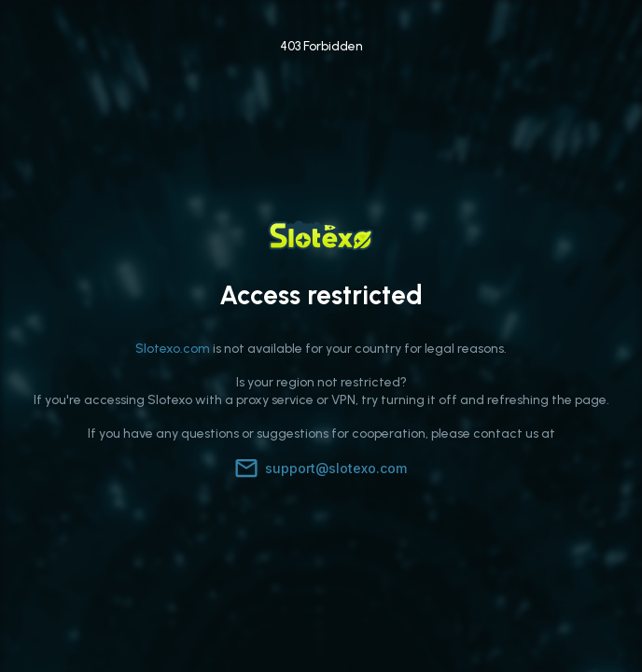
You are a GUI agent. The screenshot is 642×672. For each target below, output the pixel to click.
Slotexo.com (173, 349)
